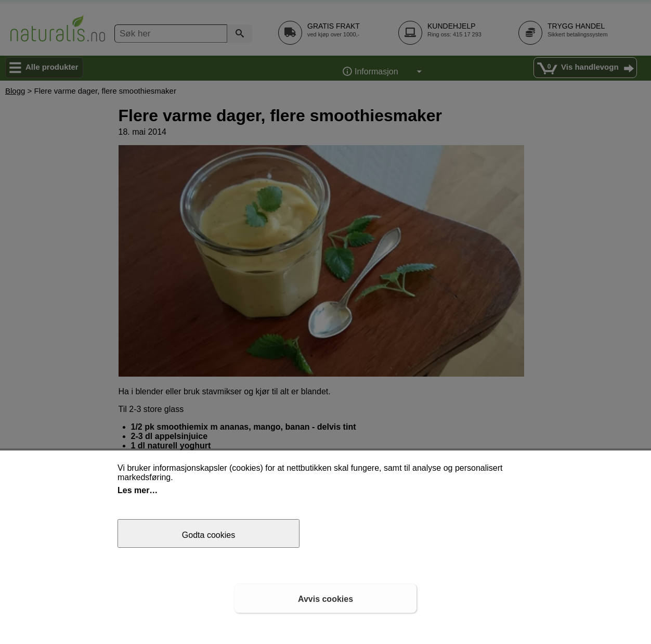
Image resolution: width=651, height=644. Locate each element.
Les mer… (138, 490)
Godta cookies (209, 535)
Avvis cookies (325, 599)
